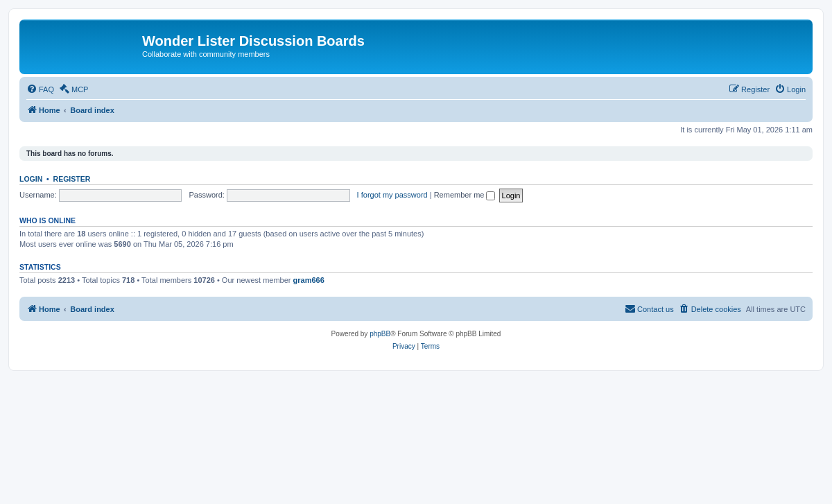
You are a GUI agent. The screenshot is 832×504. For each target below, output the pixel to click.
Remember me (465, 195)
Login (31, 179)
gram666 (309, 280)
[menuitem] (40, 89)
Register (72, 179)
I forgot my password (392, 195)
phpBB (380, 334)
